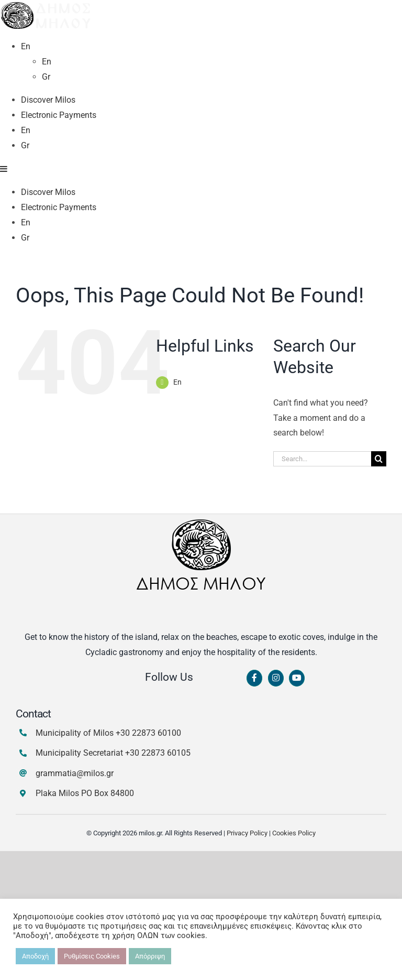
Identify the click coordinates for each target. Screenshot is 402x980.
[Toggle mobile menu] (4, 422)
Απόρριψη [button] (150, 956)
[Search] (379, 713)
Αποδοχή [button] (35, 956)
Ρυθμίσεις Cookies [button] (92, 956)
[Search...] (322, 713)
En (177, 636)
